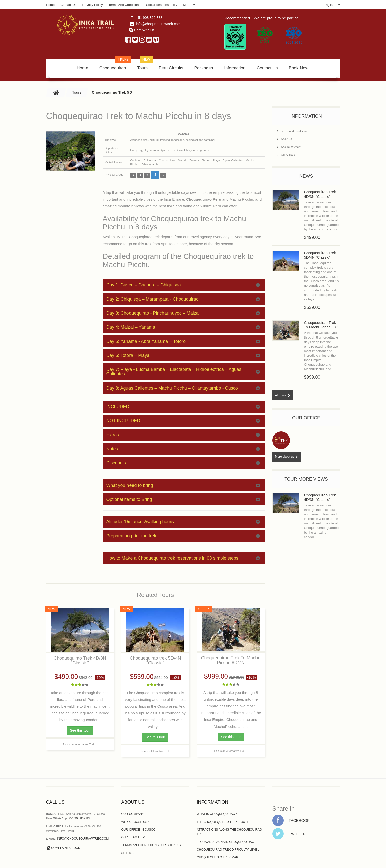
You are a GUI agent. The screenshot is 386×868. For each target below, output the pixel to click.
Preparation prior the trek (183, 536)
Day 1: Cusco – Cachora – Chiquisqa (183, 285)
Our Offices (288, 155)
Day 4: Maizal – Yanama (183, 327)
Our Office (306, 418)
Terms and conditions (294, 131)
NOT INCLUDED (183, 421)
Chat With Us (144, 30)
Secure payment (291, 147)
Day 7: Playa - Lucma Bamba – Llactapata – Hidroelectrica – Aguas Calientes (183, 372)
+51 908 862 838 (149, 18)
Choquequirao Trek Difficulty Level (228, 850)
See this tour (80, 730)
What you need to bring (183, 485)
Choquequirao (115, 64)
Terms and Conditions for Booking (151, 845)
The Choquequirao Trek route (223, 822)
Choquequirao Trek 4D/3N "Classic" (320, 194)
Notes (183, 449)
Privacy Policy (93, 5)
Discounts (183, 463)
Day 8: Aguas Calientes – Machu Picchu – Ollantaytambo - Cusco (183, 388)
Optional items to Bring (183, 499)
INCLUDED (183, 407)
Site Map (128, 853)
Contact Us (68, 5)
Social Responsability (162, 5)
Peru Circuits (171, 68)
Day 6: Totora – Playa (183, 355)
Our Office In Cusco (139, 830)
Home (50, 5)
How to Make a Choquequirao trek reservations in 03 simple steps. (183, 558)
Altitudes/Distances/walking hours (183, 522)
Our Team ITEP (133, 837)
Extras (183, 435)
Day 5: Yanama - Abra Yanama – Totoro (183, 341)
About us (286, 139)
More (187, 5)
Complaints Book (63, 848)
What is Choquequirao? (217, 814)
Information (235, 68)
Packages (204, 68)
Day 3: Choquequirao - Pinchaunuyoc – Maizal (183, 313)
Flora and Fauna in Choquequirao (226, 842)
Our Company (133, 814)
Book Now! (299, 68)
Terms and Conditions (124, 5)
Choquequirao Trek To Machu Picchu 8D (321, 325)
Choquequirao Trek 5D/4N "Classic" (320, 255)
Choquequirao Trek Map (218, 857)
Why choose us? (135, 822)
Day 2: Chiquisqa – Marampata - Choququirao (183, 299)
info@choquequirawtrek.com (158, 24)
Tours (145, 64)
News (306, 176)
